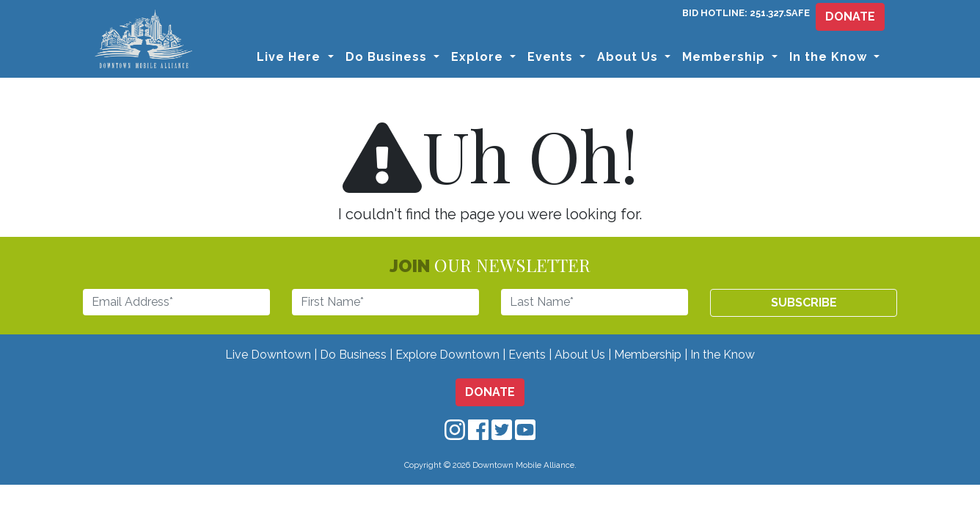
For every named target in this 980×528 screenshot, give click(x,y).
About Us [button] (629, 57)
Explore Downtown (447, 355)
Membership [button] (725, 57)
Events (527, 355)
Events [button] (552, 57)
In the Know (723, 355)
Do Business (353, 355)
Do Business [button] (388, 57)
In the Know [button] (830, 57)
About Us (580, 355)
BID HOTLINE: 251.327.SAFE (746, 13)
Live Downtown (268, 355)
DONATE (850, 16)
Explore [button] (479, 57)
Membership (648, 355)
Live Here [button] (290, 57)
